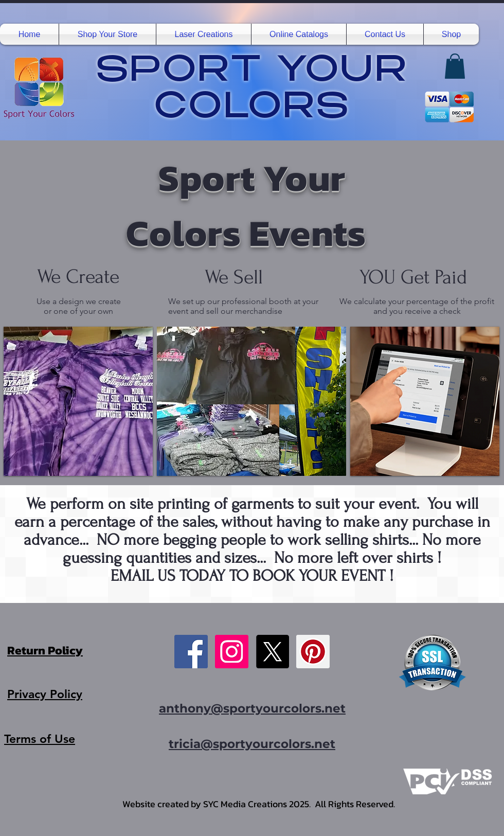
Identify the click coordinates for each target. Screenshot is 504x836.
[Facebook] (191, 652)
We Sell (236, 277)
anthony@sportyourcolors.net (252, 708)
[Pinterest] (313, 652)
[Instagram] (232, 652)
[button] (107, 34)
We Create (78, 277)
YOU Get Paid (413, 277)
